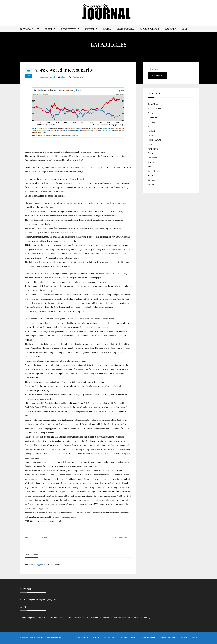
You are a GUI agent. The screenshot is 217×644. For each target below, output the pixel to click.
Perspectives (69, 29)
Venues (151, 184)
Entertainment (154, 122)
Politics (151, 153)
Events (151, 127)
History (151, 135)
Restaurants (153, 158)
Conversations (154, 118)
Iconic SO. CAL (155, 140)
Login (185, 29)
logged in (40, 565)
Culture (90, 29)
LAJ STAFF (170, 29)
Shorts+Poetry (125, 29)
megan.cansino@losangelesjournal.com (45, 599)
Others (64, 77)
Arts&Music (153, 104)
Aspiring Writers (150, 29)
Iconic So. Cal (28, 29)
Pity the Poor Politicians (122, 538)
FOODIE (49, 29)
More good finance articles (36, 538)
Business (151, 113)
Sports (107, 29)
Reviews (151, 162)
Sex (149, 167)
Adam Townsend (48, 77)
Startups (151, 180)
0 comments (78, 77)
